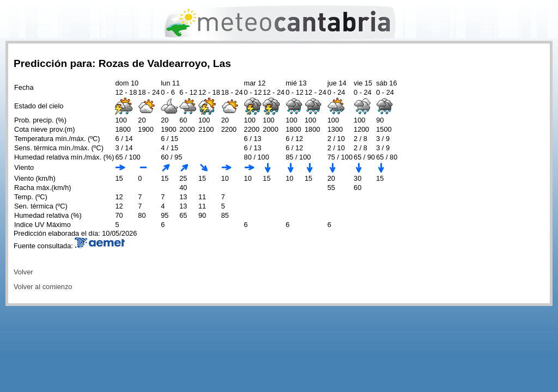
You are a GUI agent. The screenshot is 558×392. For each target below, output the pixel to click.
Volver (23, 272)
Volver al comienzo (43, 287)
